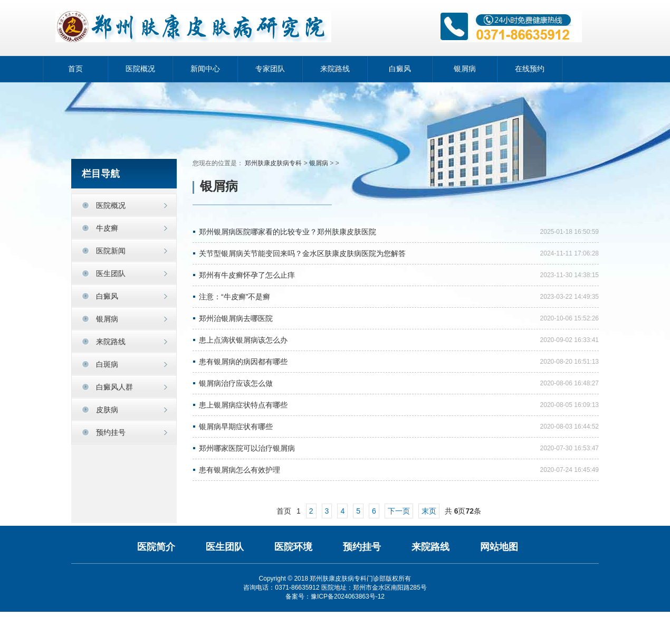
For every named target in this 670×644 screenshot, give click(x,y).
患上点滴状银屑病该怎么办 (243, 340)
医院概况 (140, 69)
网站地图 (499, 547)
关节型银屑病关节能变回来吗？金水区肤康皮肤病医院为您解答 (302, 253)
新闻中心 (205, 69)
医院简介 (156, 547)
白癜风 (400, 69)
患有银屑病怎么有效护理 (240, 470)
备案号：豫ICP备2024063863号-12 (335, 596)
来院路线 (335, 69)
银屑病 (465, 69)
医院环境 (293, 547)
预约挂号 (111, 432)
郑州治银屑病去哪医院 (236, 318)
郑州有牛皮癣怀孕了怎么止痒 (247, 275)
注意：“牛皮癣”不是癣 (234, 297)
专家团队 (270, 69)
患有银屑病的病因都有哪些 (243, 362)
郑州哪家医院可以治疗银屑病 (247, 448)
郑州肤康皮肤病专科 (273, 163)
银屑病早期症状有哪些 (236, 427)
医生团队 (225, 547)
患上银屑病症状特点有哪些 (243, 405)
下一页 (399, 511)
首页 (75, 69)
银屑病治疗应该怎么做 (236, 383)
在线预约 (530, 69)
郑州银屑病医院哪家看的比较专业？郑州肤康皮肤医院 (288, 232)
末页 (429, 511)
